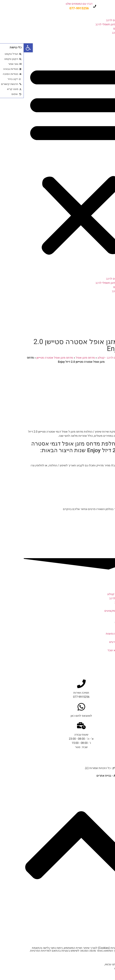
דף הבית (107, 358)
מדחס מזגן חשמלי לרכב (86, 24)
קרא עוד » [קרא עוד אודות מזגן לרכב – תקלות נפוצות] (107, 638)
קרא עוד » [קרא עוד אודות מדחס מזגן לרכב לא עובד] (107, 654)
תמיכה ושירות (57, 693)
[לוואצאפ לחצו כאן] (58, 707)
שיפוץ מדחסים (98, 28)
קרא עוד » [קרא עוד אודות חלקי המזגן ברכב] (107, 663)
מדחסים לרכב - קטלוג (86, 358)
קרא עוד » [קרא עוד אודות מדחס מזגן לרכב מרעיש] (107, 646)
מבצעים (102, 37)
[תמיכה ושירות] (58, 684)
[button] (57, 160)
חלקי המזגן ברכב (103, 659)
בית (104, 16)
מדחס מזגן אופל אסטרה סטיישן (31, 358)
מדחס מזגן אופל (62, 358)
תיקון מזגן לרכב (97, 33)
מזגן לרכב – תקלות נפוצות (98, 634)
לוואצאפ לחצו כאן (57, 716)
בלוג (104, 41)
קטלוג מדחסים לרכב (94, 20)
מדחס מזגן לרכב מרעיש (99, 642)
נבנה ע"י (93, 776)
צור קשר (101, 45)
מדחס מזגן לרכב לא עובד (98, 650)
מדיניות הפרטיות (16, 951)
